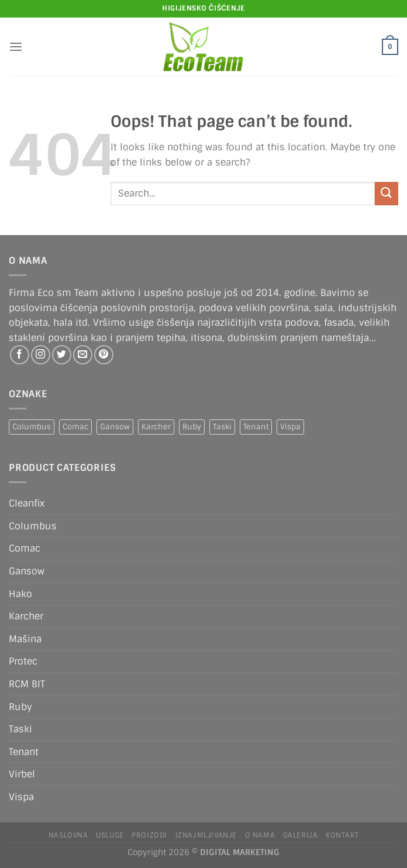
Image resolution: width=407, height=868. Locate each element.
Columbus (33, 526)
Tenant (24, 752)
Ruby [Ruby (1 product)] (192, 427)
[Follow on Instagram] (41, 355)
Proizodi (149, 835)
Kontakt (342, 835)
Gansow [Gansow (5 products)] (115, 427)
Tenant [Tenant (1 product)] (256, 427)
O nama (260, 835)
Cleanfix (27, 503)
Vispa (21, 797)
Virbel (22, 774)
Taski (20, 729)
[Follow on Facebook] (20, 355)
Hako (20, 594)
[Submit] (387, 193)
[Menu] (16, 46)
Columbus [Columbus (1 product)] (32, 427)
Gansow (27, 571)
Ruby (20, 707)
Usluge (110, 835)
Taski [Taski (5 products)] (222, 427)
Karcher (26, 616)
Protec (23, 661)
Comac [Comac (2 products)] (75, 427)
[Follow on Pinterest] (104, 355)
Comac (25, 548)
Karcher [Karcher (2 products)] (156, 427)
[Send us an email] (83, 355)
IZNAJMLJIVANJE (206, 835)
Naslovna (68, 835)
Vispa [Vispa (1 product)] (290, 427)
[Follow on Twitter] (62, 355)
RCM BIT (27, 684)
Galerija (301, 835)
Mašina (25, 639)
